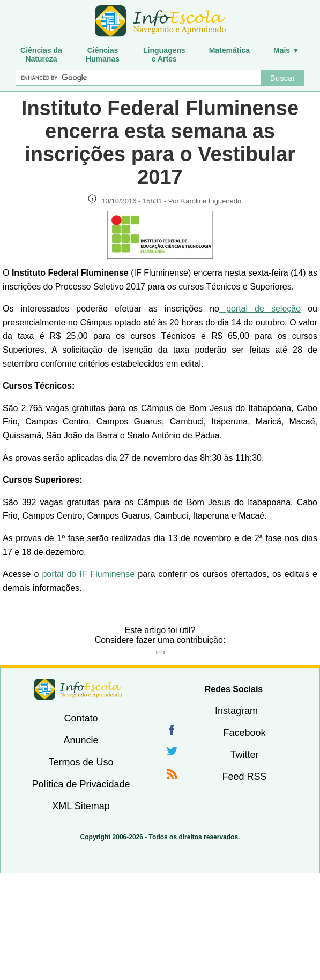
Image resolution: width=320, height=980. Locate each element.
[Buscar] (138, 78)
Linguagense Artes (164, 55)
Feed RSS (244, 777)
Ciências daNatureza (41, 55)
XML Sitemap (81, 806)
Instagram (236, 711)
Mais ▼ (286, 50)
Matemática (229, 50)
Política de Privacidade (81, 784)
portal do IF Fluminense (90, 574)
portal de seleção (260, 309)
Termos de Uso (81, 762)
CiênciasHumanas (103, 55)
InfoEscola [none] (78, 689)
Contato (81, 718)
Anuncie (81, 740)
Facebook (244, 733)
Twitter (244, 755)
